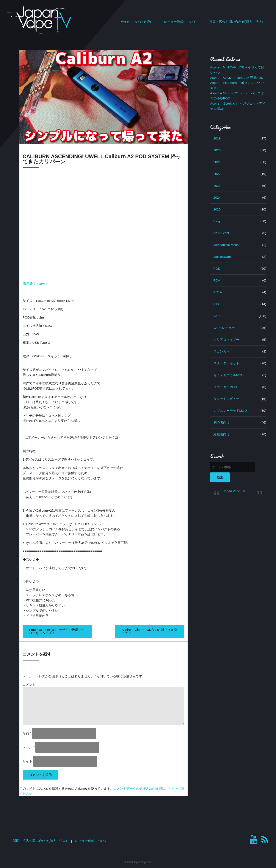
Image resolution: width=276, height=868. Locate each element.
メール (29, 747)
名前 (27, 733)
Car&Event (221, 233)
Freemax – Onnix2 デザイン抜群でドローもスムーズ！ (57, 631)
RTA (217, 304)
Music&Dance (223, 257)
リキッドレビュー (226, 399)
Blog (217, 221)
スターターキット (226, 363)
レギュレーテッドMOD (230, 411)
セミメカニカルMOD (229, 375)
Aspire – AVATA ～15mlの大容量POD (237, 78)
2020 (217, 150)
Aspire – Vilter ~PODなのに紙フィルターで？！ (150, 631)
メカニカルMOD (225, 387)
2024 (217, 197)
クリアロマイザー (226, 340)
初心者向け (222, 422)
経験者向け (222, 434)
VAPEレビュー (224, 328)
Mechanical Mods (226, 245)
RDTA (218, 292)
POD (217, 268)
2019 (217, 138)
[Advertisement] (238, 568)
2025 (217, 209)
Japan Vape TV (234, 491)
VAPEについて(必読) (136, 22)
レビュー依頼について (180, 22)
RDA (217, 280)
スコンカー (222, 351)
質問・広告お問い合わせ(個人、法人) (236, 22)
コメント (29, 685)
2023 (217, 186)
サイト (27, 761)
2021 (217, 162)
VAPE (218, 316)
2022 (217, 174)
